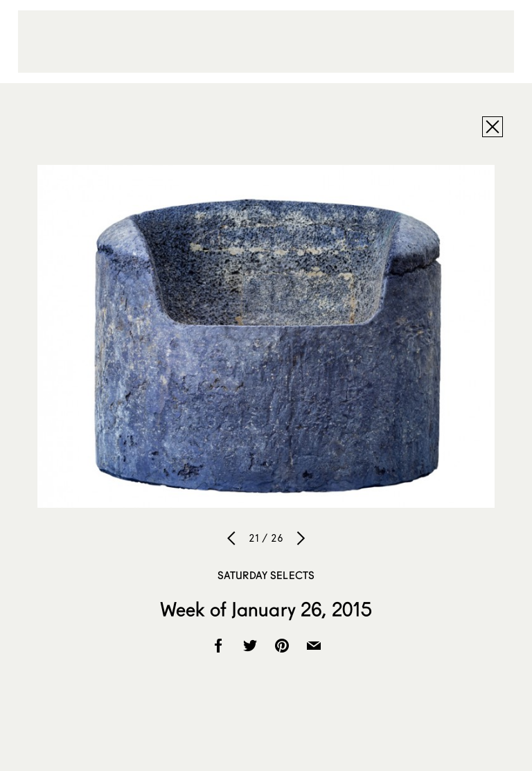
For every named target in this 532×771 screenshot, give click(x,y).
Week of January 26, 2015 (266, 609)
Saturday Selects (266, 575)
